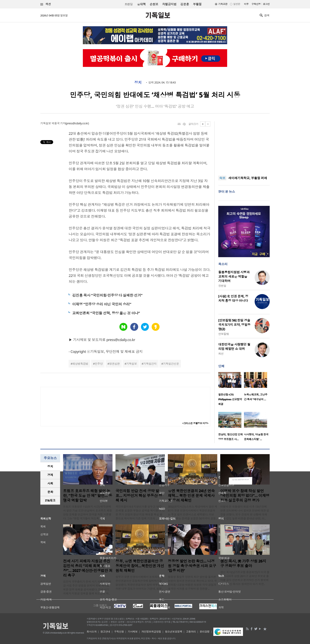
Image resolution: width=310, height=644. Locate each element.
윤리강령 (205, 632)
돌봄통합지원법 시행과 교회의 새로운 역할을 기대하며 (234, 277)
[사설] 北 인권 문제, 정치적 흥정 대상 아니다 (233, 298)
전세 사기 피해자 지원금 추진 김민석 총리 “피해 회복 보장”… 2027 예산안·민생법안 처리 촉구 (88, 568)
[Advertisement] (244, 146)
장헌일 (222, 286)
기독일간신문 (171, 364)
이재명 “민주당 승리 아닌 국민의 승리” (102, 304)
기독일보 (131, 364)
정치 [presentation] (50, 466)
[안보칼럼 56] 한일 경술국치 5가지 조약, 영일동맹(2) (234, 325)
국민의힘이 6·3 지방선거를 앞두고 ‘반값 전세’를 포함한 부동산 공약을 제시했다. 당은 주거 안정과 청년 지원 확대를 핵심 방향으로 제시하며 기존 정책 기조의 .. (140, 512)
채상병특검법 (80, 364)
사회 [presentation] (50, 483)
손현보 (154, 4)
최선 (221, 354)
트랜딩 (129, 4)
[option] (231, 390)
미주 (246, 4)
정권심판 (114, 364)
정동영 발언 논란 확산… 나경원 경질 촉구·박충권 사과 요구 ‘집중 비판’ (192, 566)
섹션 (46, 4)
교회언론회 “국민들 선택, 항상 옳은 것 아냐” (106, 313)
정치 (138, 82)
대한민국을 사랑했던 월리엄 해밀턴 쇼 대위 (234, 347)
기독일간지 (150, 364)
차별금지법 (169, 4)
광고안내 (105, 632)
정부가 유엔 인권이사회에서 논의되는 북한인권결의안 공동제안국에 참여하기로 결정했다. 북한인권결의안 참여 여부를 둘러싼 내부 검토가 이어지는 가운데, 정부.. (140, 583)
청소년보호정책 (173, 632)
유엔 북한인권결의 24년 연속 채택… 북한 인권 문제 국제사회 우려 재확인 (191, 496)
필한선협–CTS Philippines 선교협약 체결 (230, 399)
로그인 (266, 4)
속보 (222, 178)
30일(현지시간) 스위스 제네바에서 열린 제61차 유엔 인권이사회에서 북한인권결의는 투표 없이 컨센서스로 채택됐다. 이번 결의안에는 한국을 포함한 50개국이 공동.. (193, 512)
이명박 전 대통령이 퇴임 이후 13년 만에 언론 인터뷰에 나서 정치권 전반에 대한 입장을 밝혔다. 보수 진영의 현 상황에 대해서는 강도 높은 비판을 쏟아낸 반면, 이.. (245, 512)
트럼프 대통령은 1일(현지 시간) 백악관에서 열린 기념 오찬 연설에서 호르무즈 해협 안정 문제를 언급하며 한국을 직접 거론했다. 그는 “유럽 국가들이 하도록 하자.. (87, 512)
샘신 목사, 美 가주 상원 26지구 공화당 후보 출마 (243, 563)
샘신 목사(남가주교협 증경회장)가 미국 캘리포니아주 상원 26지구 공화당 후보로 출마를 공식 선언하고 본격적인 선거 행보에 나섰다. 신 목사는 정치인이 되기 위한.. (245, 578)
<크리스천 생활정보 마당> (195, 423)
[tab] (50, 466)
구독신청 (256, 4)
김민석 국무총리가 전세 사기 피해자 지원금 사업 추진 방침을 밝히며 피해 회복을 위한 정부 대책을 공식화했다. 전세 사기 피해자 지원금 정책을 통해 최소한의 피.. (87, 587)
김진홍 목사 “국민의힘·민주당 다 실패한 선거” (107, 295)
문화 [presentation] (50, 492)
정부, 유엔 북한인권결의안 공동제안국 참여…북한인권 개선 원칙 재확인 (140, 566)
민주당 (99, 364)
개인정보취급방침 (151, 632)
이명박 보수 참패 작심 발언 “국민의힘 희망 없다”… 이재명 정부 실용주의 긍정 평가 (245, 496)
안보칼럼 (224, 334)
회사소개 (92, 632)
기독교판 (223, 4)
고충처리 (191, 632)
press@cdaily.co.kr (77, 123)
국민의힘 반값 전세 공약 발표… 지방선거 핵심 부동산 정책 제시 (139, 496)
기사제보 (133, 632)
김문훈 (185, 4)
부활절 (197, 4)
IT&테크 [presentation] (50, 500)
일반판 (237, 4)
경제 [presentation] (50, 475)
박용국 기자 (59, 123)
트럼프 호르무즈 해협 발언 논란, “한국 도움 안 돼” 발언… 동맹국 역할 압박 (88, 496)
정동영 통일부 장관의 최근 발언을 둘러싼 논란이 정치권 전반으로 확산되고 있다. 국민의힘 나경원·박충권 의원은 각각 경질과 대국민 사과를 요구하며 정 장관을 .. (192, 583)
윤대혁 (141, 4)
